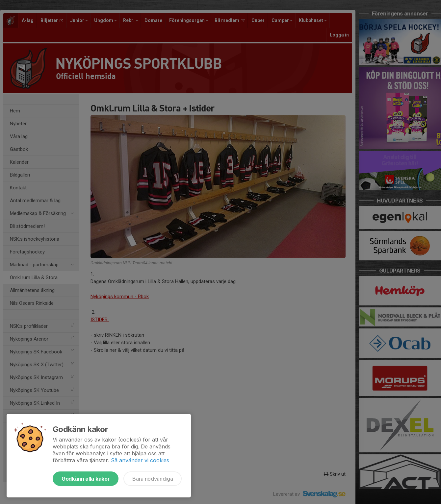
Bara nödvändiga (153, 479)
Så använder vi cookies (140, 460)
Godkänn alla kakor (86, 479)
